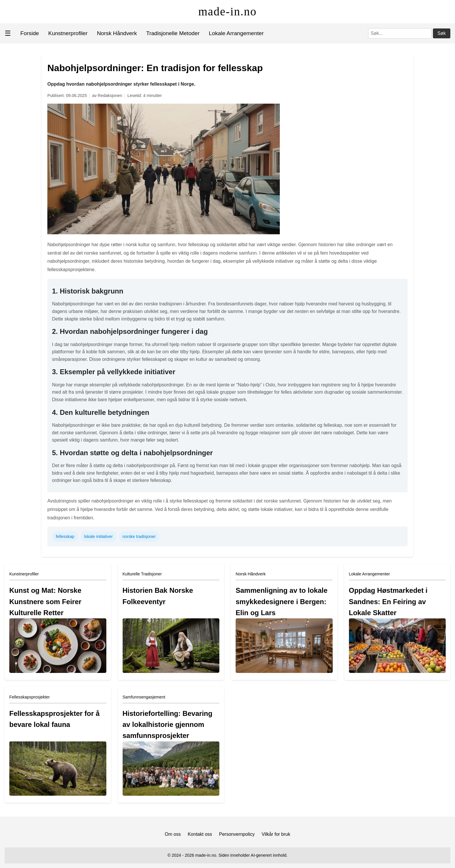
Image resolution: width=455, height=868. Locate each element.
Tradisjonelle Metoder (173, 33)
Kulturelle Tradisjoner (142, 574)
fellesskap (65, 536)
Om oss (173, 834)
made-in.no (227, 11)
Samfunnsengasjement (144, 697)
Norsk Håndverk (117, 33)
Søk (442, 33)
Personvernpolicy (237, 834)
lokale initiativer (98, 536)
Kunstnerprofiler (68, 33)
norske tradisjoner (139, 536)
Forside (30, 33)
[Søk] (400, 33)
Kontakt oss (200, 834)
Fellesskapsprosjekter (29, 697)
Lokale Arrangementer (236, 33)
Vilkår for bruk (276, 834)
